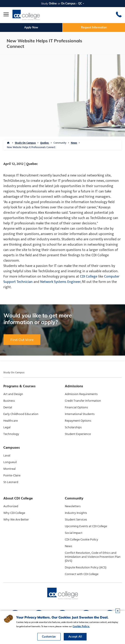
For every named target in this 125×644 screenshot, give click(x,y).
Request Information (94, 27)
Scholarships (73, 427)
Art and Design (13, 394)
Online (53, 3)
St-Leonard (11, 482)
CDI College (89, 277)
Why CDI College (14, 513)
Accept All (75, 637)
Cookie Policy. (81, 626)
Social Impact (74, 533)
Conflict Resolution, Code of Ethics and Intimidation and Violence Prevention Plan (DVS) (93, 557)
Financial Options (76, 407)
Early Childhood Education (21, 414)
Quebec (45, 143)
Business (9, 401)
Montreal (9, 469)
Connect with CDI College (82, 574)
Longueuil (10, 462)
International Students (80, 414)
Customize (49, 637)
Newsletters (73, 506)
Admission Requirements (81, 394)
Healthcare (11, 421)
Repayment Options (78, 421)
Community (60, 143)
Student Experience (78, 434)
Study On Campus (25, 143)
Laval (7, 456)
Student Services (76, 520)
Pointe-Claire (12, 476)
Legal (7, 427)
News (74, 143)
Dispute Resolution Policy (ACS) (86, 568)
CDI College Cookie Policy (81, 540)
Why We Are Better (16, 520)
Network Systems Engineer (60, 282)
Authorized (11, 506)
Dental (8, 407)
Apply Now (31, 27)
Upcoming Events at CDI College (86, 526)
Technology (11, 434)
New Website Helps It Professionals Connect (31, 147)
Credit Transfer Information (83, 401)
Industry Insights (76, 513)
